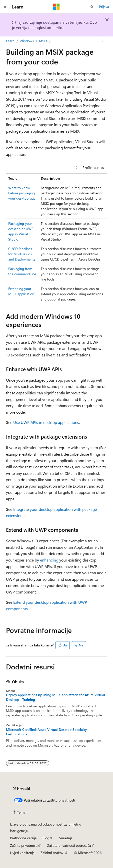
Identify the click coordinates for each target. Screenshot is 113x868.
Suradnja (66, 838)
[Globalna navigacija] (5, 7)
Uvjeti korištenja (22, 853)
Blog (46, 838)
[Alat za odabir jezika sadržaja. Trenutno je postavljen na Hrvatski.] (21, 789)
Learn (10, 41)
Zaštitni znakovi (52, 853)
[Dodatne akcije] (103, 41)
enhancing (49, 560)
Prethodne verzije (23, 838)
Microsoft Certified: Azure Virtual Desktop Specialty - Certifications (48, 732)
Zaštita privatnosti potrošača (69, 845)
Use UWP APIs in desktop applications (46, 422)
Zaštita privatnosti (24, 845)
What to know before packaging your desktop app (22, 193)
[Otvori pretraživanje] (92, 7)
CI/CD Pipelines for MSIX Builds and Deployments (22, 254)
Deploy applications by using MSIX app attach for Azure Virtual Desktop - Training (55, 697)
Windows (27, 41)
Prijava (104, 7)
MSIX (43, 41)
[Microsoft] (56, 7)
